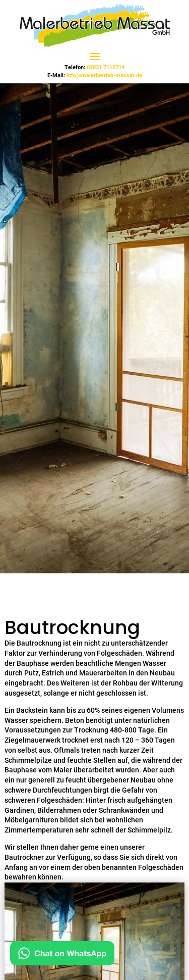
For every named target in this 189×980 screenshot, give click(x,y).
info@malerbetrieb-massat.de (104, 76)
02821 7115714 (106, 67)
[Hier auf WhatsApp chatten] (62, 955)
